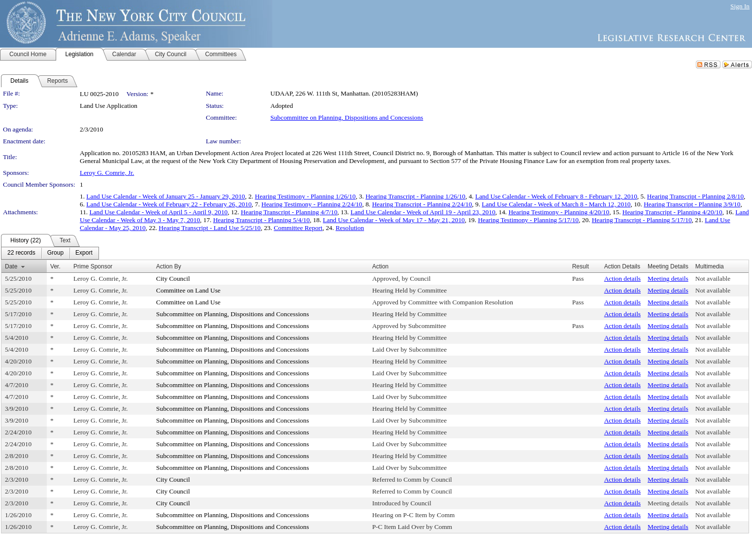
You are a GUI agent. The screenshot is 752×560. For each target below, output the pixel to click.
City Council (173, 279)
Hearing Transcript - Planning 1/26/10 (415, 196)
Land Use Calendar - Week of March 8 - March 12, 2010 (556, 204)
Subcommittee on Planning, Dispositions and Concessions (347, 117)
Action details (622, 279)
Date (11, 266)
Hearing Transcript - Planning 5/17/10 (642, 220)
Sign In (740, 6)
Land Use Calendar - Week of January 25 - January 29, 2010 (165, 196)
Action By (169, 266)
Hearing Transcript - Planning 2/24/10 (422, 204)
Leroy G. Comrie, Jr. (107, 173)
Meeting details (668, 279)
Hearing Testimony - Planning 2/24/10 (312, 204)
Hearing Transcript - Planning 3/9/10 (692, 204)
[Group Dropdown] (55, 253)
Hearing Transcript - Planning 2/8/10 (695, 196)
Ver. (55, 266)
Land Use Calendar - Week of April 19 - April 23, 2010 (423, 212)
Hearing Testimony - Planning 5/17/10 (528, 220)
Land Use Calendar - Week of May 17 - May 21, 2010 (394, 220)
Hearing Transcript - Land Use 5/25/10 (210, 228)
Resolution (350, 228)
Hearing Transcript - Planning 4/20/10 (672, 212)
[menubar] (50, 253)
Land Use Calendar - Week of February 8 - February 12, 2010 (556, 196)
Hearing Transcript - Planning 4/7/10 (289, 212)
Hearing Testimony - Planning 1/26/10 (306, 196)
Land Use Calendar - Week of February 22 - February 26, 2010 (169, 204)
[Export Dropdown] (84, 253)
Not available (713, 279)
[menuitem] (21, 253)
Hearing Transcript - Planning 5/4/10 (262, 220)
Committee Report (298, 228)
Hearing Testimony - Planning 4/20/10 (559, 212)
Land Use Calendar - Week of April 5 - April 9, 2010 (159, 212)
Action (380, 266)
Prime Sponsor (93, 266)
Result (581, 266)
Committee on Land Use (188, 290)
